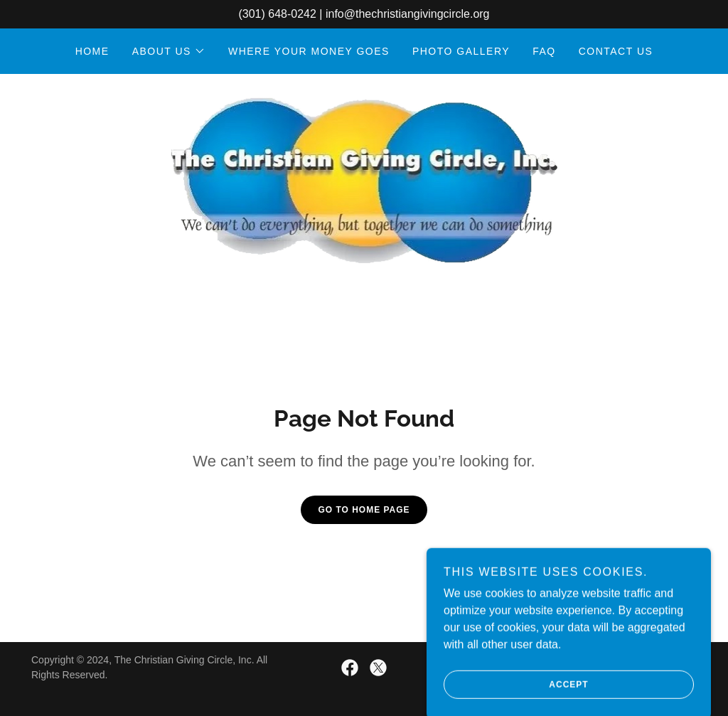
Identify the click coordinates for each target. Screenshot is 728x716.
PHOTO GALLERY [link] (461, 51)
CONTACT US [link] (616, 51)
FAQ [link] (544, 51)
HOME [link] (92, 51)
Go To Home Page (364, 510)
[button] (169, 51)
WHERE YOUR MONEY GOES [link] (309, 51)
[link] (364, 180)
